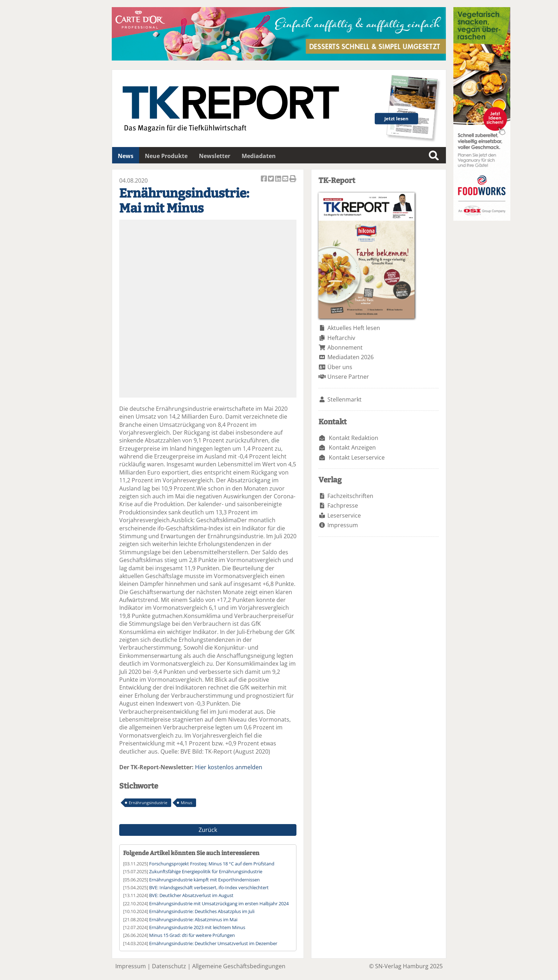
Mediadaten (259, 156)
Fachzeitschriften (350, 496)
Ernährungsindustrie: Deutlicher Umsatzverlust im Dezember (213, 943)
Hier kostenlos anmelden (229, 767)
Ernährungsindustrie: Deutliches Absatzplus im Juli (202, 911)
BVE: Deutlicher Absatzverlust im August (191, 895)
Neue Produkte (166, 156)
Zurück (208, 830)
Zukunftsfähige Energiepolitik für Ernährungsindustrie (206, 871)
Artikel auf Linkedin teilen (279, 179)
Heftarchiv (341, 338)
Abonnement (345, 347)
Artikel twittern (272, 179)
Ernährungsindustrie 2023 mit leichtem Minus (197, 927)
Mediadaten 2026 (351, 357)
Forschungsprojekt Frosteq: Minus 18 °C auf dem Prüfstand (212, 864)
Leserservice (344, 515)
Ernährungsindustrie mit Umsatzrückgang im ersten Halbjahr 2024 (219, 903)
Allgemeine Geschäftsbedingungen (239, 966)
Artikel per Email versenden (286, 179)
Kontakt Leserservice (357, 457)
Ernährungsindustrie (148, 803)
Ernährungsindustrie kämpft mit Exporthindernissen (204, 880)
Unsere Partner (348, 377)
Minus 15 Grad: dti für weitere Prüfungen (192, 935)
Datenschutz (169, 966)
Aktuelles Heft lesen (354, 328)
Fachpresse (343, 505)
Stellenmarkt (344, 399)
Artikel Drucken (293, 179)
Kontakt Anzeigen (352, 447)
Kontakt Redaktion (354, 438)
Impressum (343, 525)
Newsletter (215, 156)
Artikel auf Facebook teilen (264, 179)
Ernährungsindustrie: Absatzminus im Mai (193, 919)
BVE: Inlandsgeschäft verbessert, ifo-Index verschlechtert (209, 887)
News (126, 156)
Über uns (340, 367)
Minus (186, 803)
